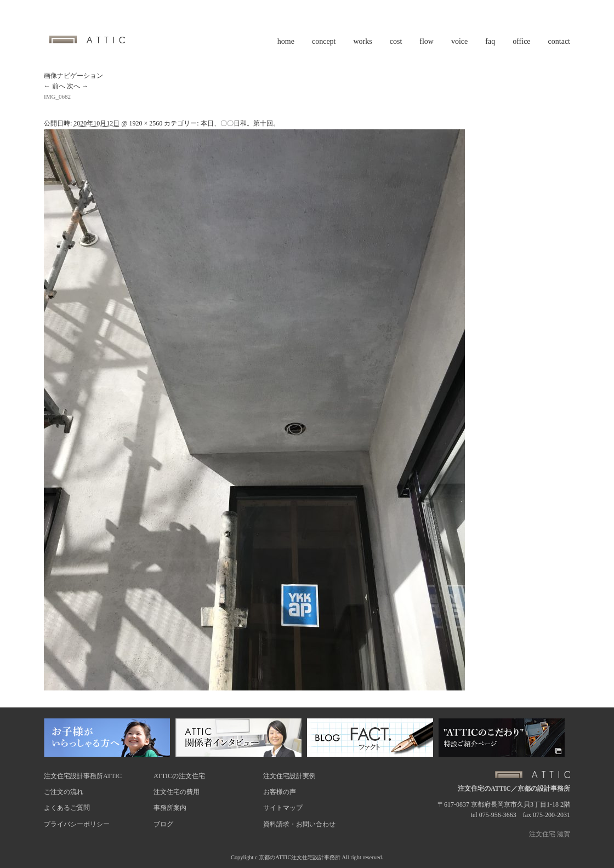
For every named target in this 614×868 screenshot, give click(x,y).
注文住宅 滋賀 (550, 834)
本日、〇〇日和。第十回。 (240, 123)
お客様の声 (280, 792)
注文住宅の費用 (177, 792)
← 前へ (55, 86)
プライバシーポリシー (77, 824)
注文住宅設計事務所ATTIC (83, 776)
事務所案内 (170, 808)
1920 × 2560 (146, 123)
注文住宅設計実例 (289, 776)
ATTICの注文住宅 (179, 776)
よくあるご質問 (67, 808)
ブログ (163, 824)
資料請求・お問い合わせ (299, 824)
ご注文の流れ (64, 792)
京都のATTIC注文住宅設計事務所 (300, 857)
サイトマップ (283, 808)
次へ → (78, 86)
